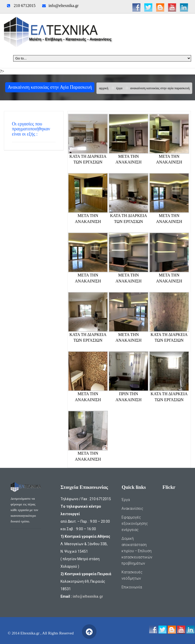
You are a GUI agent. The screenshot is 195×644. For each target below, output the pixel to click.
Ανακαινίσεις (132, 508)
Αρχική (104, 88)
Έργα (119, 88)
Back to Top (89, 632)
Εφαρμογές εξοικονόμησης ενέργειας (135, 523)
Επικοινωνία (132, 587)
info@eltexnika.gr (63, 6)
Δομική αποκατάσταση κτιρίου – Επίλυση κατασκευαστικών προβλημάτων (137, 551)
